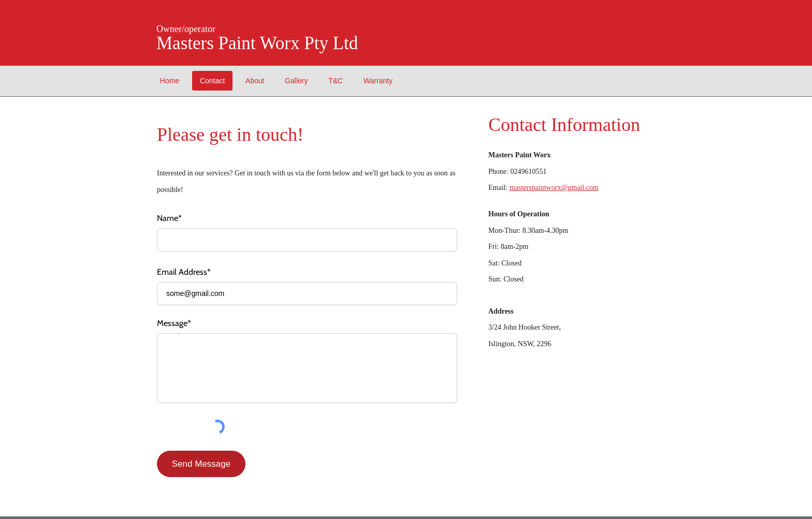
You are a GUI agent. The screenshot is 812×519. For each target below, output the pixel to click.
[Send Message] (201, 464)
